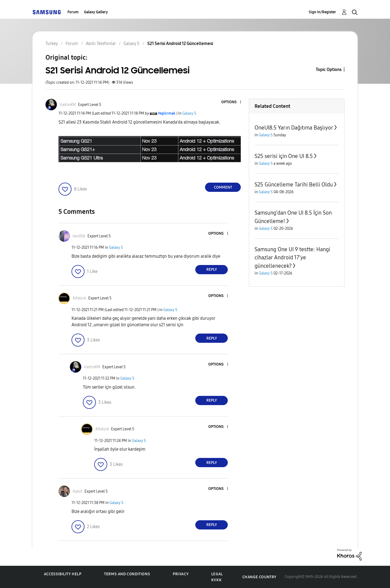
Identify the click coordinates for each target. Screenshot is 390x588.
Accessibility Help (63, 574)
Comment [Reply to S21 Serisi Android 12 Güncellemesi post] (223, 187)
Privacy (181, 574)
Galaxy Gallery (96, 12)
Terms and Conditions (127, 574)
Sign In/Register (322, 12)
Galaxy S (189, 113)
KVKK (216, 580)
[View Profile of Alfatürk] (79, 298)
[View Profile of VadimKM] (68, 105)
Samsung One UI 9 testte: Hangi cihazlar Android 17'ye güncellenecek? (292, 258)
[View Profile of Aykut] (77, 491)
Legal (217, 574)
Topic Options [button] (329, 70)
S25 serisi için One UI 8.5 (284, 156)
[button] (232, 102)
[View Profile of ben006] (79, 236)
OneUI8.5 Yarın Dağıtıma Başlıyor (294, 128)
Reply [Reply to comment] (212, 269)
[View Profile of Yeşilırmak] (167, 113)
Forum (73, 12)
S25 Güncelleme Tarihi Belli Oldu (294, 185)
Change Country (259, 577)
